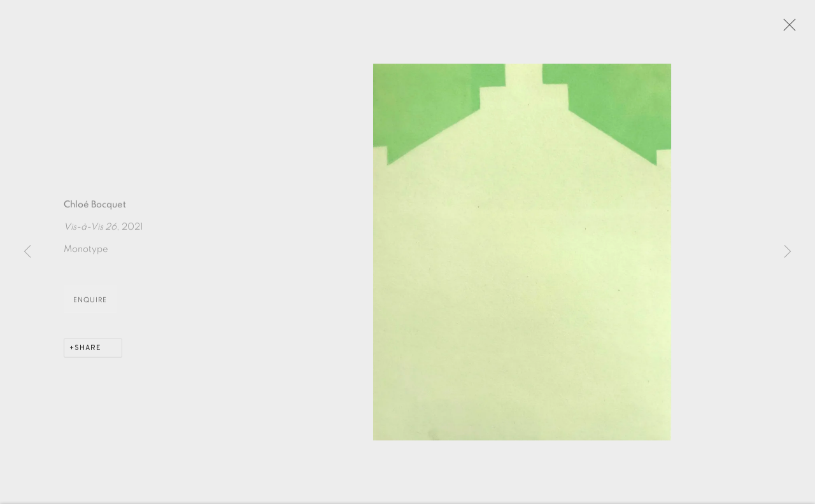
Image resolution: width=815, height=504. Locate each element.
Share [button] (88, 352)
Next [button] (788, 252)
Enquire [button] (90, 304)
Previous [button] (27, 252)
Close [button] (788, 29)
